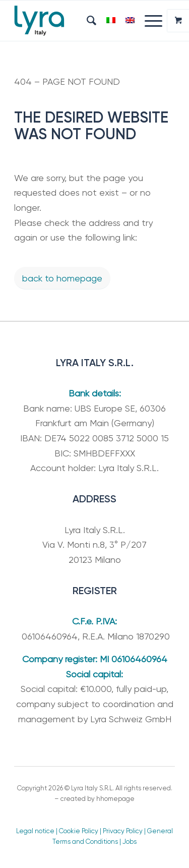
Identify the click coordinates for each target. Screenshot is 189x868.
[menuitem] (86, 21)
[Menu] (148, 21)
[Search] (86, 21)
